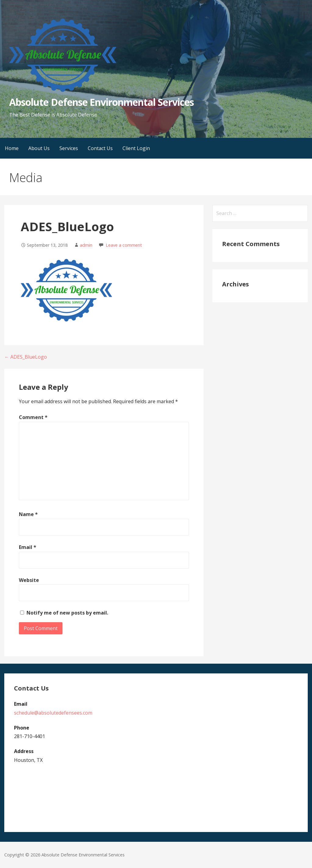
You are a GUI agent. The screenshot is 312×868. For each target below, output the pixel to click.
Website (29, 580)
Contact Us (100, 148)
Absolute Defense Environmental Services (101, 102)
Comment (33, 417)
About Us (39, 148)
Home (12, 148)
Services (69, 148)
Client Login (136, 148)
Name (28, 514)
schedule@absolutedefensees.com (53, 713)
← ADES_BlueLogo (26, 357)
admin (86, 245)
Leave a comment (124, 245)
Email (28, 547)
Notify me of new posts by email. (67, 613)
